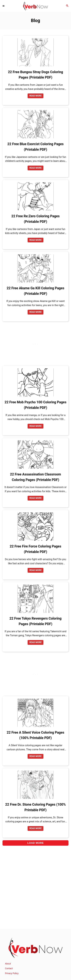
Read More (36, 96)
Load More (35, 843)
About (8, 964)
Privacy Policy (12, 973)
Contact (9, 968)
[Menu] (4, 6)
